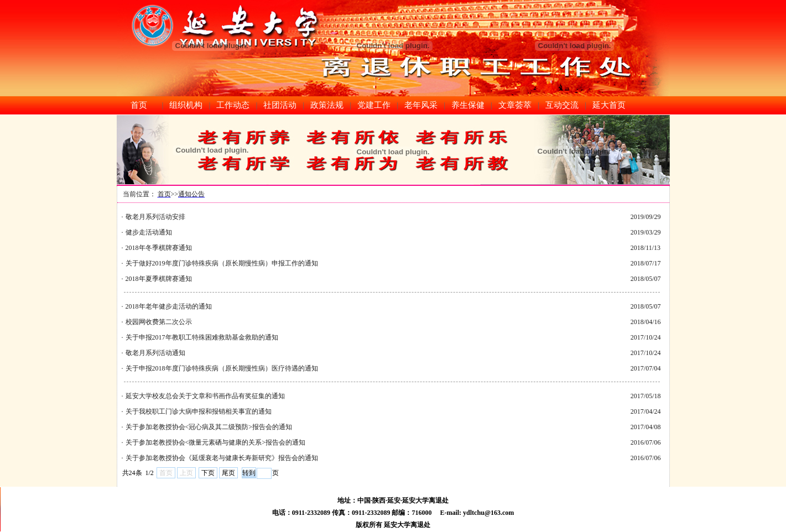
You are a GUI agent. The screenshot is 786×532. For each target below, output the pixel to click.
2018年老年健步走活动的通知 (169, 306)
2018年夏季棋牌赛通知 (159, 279)
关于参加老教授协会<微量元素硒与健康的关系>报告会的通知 (216, 442)
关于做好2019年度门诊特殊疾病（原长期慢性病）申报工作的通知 (222, 263)
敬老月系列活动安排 (155, 217)
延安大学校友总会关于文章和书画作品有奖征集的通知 (205, 396)
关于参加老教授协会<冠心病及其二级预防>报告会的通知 (209, 427)
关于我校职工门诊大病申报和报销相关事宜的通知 (199, 411)
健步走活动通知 (149, 232)
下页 (208, 473)
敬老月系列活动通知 (155, 353)
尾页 (228, 473)
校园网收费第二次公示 (159, 322)
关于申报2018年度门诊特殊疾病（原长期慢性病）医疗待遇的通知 (222, 368)
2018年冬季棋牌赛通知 (159, 248)
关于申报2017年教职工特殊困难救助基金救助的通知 (202, 337)
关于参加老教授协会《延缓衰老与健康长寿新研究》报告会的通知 (222, 458)
